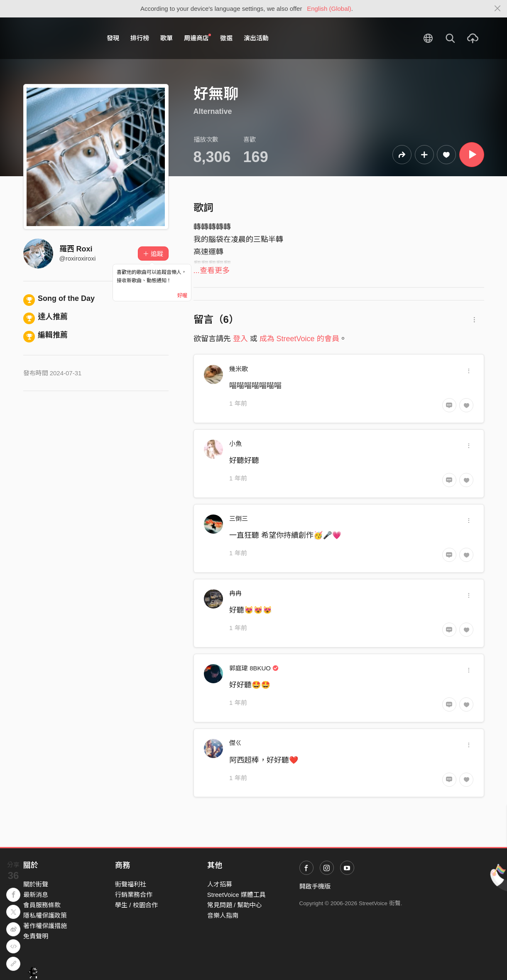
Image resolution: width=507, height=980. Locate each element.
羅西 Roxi (76, 249)
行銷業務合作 (134, 895)
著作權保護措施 (45, 926)
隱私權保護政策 (45, 915)
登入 (240, 339)
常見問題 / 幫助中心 (235, 905)
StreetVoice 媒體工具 (236, 895)
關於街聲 (36, 884)
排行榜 (140, 38)
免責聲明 (36, 936)
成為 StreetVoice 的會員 (299, 339)
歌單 (167, 38)
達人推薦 (46, 317)
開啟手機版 (315, 886)
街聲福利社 (131, 884)
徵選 (226, 38)
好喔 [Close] (182, 295)
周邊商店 (198, 38)
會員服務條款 (42, 905)
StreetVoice (58, 38)
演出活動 (256, 38)
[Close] (498, 9)
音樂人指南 (223, 915)
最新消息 (36, 895)
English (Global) (329, 9)
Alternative (213, 111)
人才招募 (220, 884)
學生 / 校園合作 (136, 905)
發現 (113, 38)
